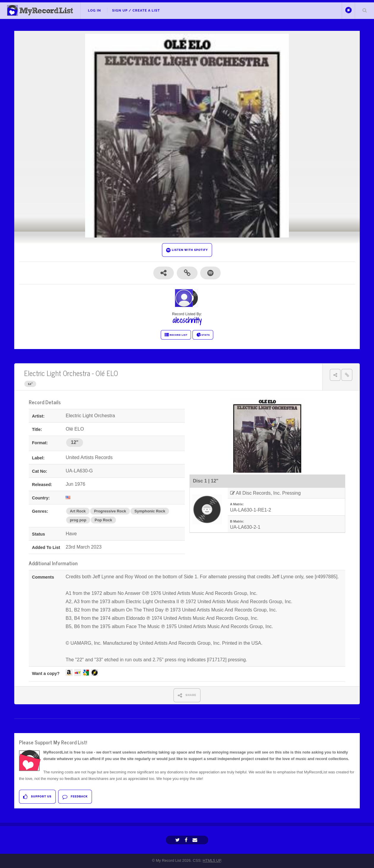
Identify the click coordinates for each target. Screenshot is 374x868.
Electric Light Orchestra (57, 373)
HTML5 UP (212, 860)
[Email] (196, 840)
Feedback (75, 797)
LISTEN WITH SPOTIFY (187, 250)
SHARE (187, 695)
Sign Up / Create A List (136, 10)
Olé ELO (107, 373)
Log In (94, 10)
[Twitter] (178, 840)
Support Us (37, 797)
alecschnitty (187, 320)
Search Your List (365, 10)
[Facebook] (187, 840)
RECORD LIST (176, 335)
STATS (203, 335)
